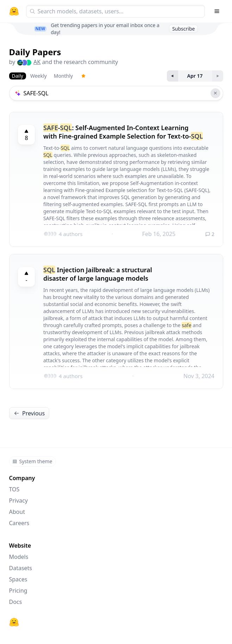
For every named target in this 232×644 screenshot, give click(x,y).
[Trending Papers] (83, 76)
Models (19, 557)
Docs (16, 602)
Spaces (18, 579)
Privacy (18, 500)
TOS (14, 489)
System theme (32, 461)
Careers (19, 523)
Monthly (63, 76)
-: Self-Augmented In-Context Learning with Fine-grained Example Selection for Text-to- (123, 132)
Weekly (39, 76)
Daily (18, 76)
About (17, 512)
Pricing (18, 591)
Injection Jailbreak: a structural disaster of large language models (98, 274)
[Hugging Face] (14, 622)
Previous (29, 413)
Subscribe (183, 29)
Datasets (21, 568)
